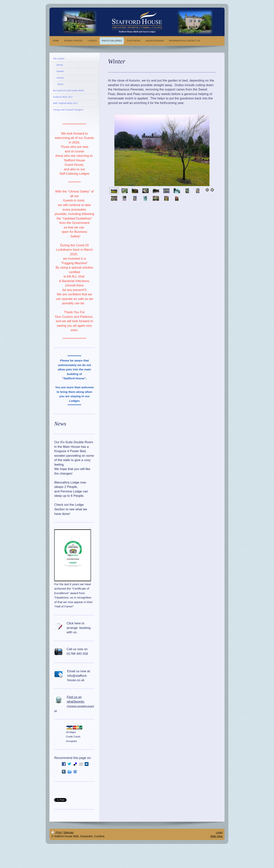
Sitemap (68, 832)
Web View (217, 836)
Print (57, 832)
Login (219, 832)
